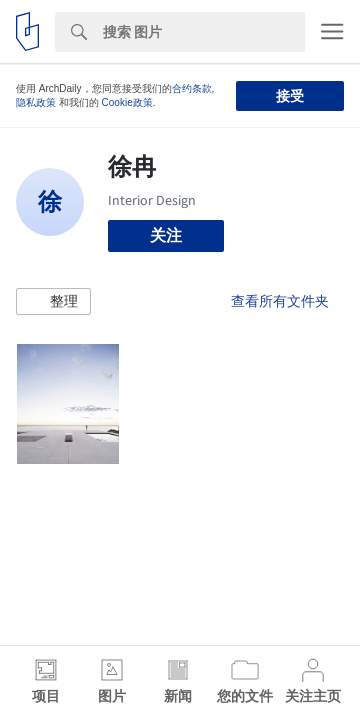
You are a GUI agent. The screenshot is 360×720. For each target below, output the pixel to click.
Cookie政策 (127, 102)
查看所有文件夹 (280, 301)
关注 (166, 235)
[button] (53, 302)
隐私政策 (36, 102)
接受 (290, 96)
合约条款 (192, 88)
